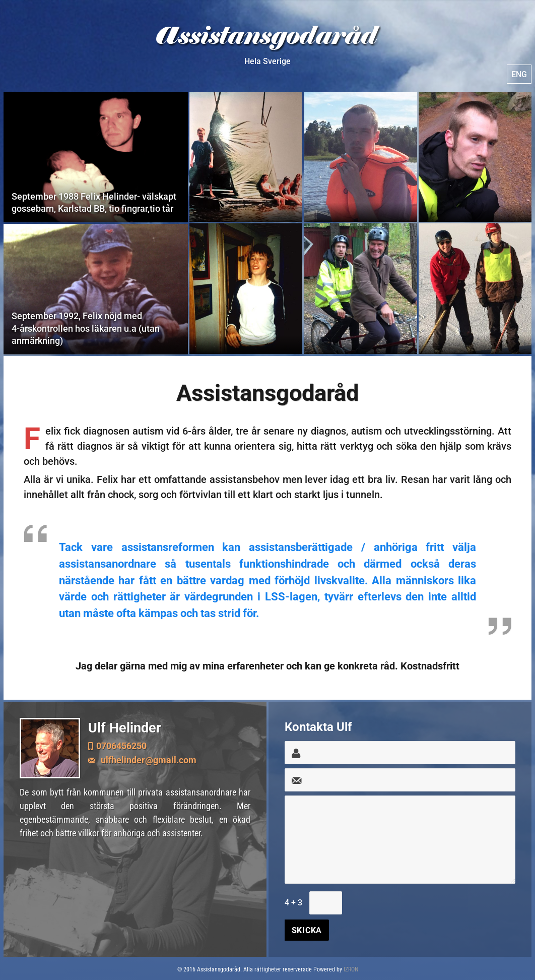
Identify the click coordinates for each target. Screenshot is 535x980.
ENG (519, 74)
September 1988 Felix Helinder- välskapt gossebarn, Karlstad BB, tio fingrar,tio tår (96, 157)
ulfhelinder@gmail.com (148, 760)
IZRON (351, 969)
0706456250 (121, 746)
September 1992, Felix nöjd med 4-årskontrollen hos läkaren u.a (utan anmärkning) (96, 289)
